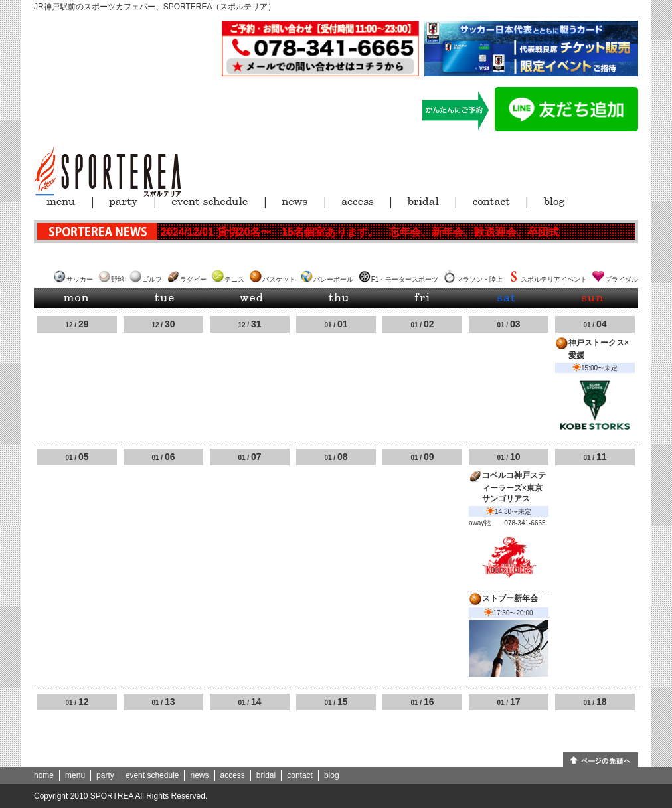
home (44, 775)
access (233, 775)
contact (300, 775)
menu (75, 775)
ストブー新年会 (510, 598)
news (199, 775)
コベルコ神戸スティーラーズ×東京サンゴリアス (514, 487)
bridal (266, 775)
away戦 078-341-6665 (507, 523)
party (105, 775)
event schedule (152, 775)
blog (332, 775)
